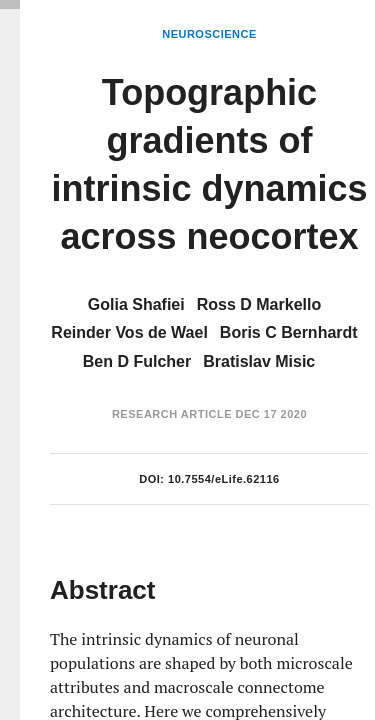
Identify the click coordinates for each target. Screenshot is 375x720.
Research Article (172, 414)
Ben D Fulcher (137, 361)
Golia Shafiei (136, 304)
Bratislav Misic (259, 361)
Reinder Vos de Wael (129, 332)
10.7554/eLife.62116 (224, 479)
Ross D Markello (259, 304)
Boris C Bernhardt (289, 332)
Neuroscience (209, 34)
